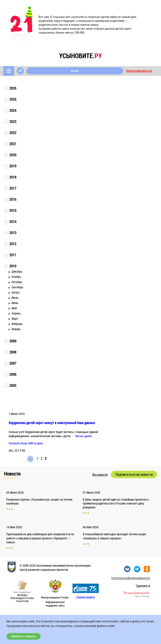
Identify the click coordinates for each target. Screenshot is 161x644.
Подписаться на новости (134, 474)
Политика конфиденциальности (131, 578)
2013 (13, 233)
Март (15, 319)
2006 (13, 374)
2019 (13, 166)
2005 (13, 385)
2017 (13, 188)
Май (14, 308)
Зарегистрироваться (139, 71)
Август (16, 292)
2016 (13, 199)
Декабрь (17, 271)
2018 (13, 177)
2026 (13, 88)
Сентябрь (17, 287)
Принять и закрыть (24, 636)
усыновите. (80, 56)
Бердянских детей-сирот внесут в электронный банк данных (52, 423)
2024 (13, 110)
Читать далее (83, 436)
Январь (16, 329)
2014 (13, 222)
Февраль (17, 324)
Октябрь (17, 282)
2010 (13, 266)
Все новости (100, 475)
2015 (13, 210)
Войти (75, 71)
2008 (13, 352)
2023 (13, 121)
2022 (13, 133)
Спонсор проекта (86, 597)
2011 (13, 255)
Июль (15, 298)
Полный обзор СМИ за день (26, 443)
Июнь (15, 303)
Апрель (16, 313)
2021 (13, 144)
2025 (13, 99)
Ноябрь (16, 277)
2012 (13, 244)
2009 (13, 341)
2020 (13, 155)
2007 (13, 363)
